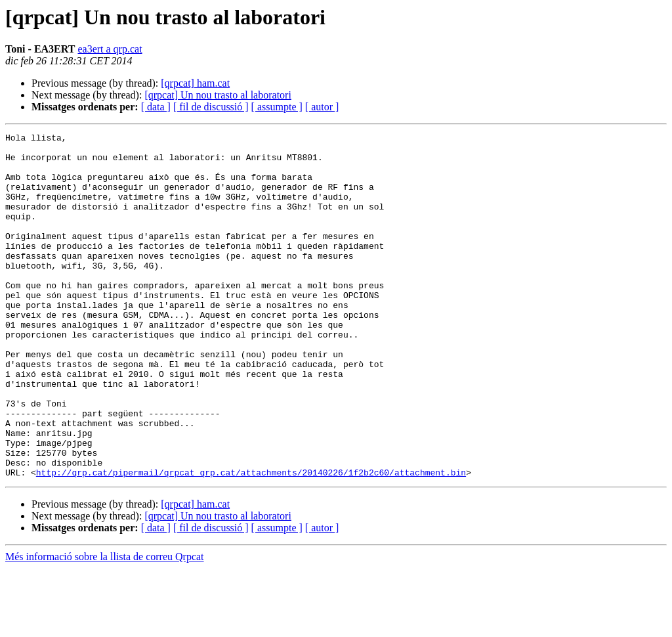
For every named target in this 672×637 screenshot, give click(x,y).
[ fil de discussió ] (211, 107)
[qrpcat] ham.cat (195, 83)
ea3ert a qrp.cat (110, 49)
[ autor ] (322, 107)
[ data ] (156, 107)
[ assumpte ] (277, 107)
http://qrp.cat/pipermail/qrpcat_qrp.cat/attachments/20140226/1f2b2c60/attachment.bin (251, 541)
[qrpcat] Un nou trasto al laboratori (218, 95)
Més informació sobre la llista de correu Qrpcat (105, 626)
